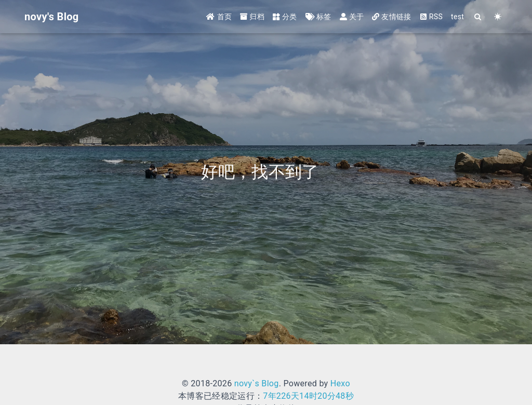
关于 (352, 17)
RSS (431, 17)
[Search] (478, 17)
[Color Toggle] (498, 17)
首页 (219, 17)
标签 (318, 17)
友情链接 (391, 17)
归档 (252, 17)
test (457, 17)
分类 (285, 17)
